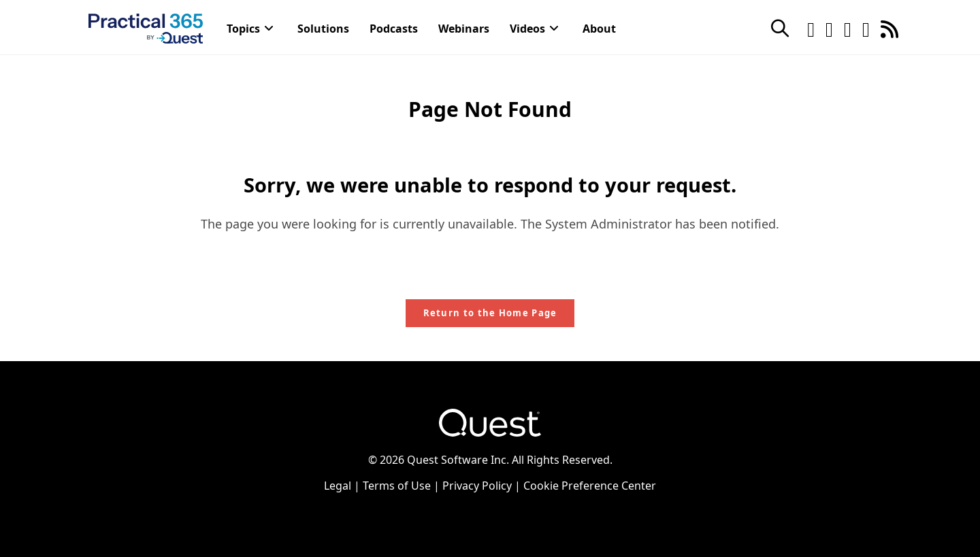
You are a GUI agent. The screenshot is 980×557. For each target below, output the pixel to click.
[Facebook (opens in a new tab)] (829, 28)
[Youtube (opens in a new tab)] (866, 28)
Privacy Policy (477, 486)
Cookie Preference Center (590, 486)
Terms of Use (397, 486)
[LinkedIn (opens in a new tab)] (848, 28)
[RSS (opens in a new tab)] (889, 28)
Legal (338, 486)
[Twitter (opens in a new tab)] (811, 28)
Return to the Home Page (490, 313)
